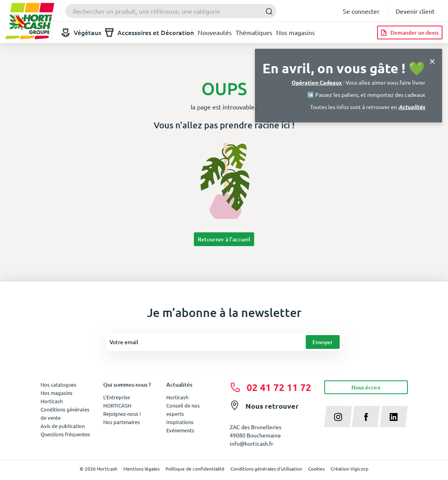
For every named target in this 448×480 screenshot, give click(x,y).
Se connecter (361, 11)
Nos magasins (296, 32)
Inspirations (180, 422)
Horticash (177, 397)
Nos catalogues (59, 385)
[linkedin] (394, 417)
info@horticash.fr (251, 443)
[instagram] (338, 417)
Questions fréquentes (65, 434)
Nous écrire (366, 387)
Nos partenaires (122, 422)
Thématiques (254, 32)
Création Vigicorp (349, 469)
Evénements (180, 430)
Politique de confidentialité (195, 469)
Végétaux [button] (81, 32)
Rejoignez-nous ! (122, 414)
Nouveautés (215, 32)
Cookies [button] (316, 469)
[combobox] (171, 11)
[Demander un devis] (410, 32)
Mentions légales (141, 469)
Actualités (412, 107)
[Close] (432, 60)
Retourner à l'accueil (224, 239)
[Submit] (267, 11)
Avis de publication (63, 426)
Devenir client (415, 11)
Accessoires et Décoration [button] (150, 32)
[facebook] (366, 417)
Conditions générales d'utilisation (266, 469)
